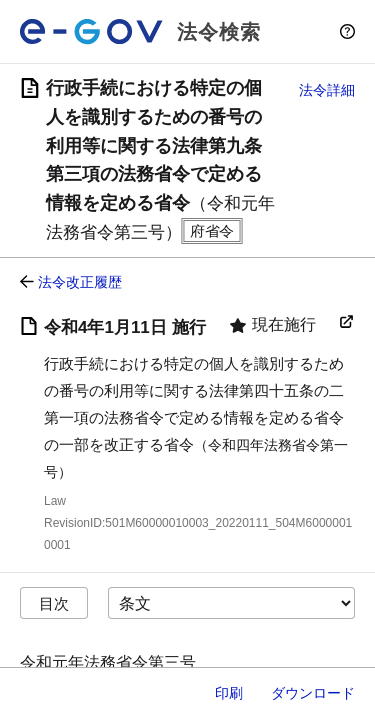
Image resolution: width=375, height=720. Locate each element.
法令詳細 (327, 90)
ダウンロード (313, 693)
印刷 (229, 693)
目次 (54, 603)
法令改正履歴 (80, 282)
